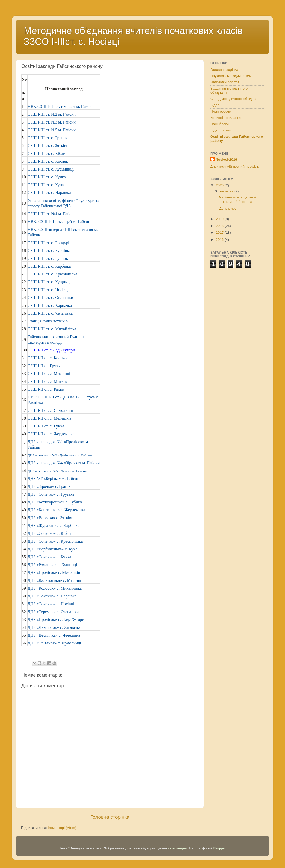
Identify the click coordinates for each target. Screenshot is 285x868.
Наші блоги (219, 124)
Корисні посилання (226, 118)
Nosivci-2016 (226, 159)
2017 (220, 233)
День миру (228, 209)
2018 (220, 226)
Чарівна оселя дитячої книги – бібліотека (238, 199)
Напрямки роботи (225, 82)
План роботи (221, 111)
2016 (220, 240)
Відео (215, 105)
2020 (220, 185)
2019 (220, 219)
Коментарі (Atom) (62, 828)
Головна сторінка (110, 817)
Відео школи (221, 130)
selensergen (177, 848)
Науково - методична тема (232, 76)
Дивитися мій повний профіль (235, 166)
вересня (227, 191)
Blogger (219, 848)
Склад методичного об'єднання (236, 99)
